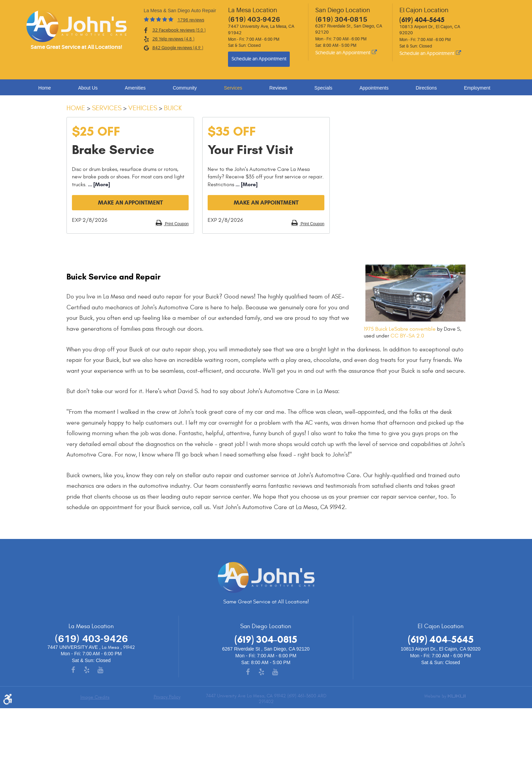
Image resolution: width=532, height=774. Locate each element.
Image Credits (95, 697)
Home (45, 88)
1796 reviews (191, 20)
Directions (426, 88)
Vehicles (143, 108)
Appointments (374, 88)
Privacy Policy (167, 697)
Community (185, 88)
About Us (88, 88)
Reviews (278, 88)
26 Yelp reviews (173, 39)
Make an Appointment (130, 203)
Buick (173, 108)
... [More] (98, 184)
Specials (324, 88)
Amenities (135, 88)
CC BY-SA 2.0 (407, 336)
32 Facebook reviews (179, 30)
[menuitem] (46, 88)
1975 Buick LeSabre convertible (400, 329)
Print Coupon (176, 224)
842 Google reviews (178, 48)
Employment (477, 88)
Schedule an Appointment (259, 59)
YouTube (105, 671)
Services (233, 88)
